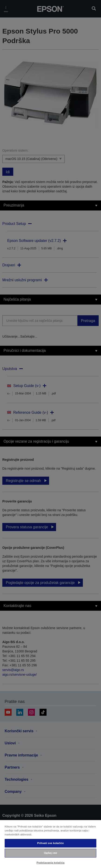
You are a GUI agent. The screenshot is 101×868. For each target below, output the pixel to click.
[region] (50, 844)
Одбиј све (51, 853)
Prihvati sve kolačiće (50, 843)
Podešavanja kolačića (50, 863)
